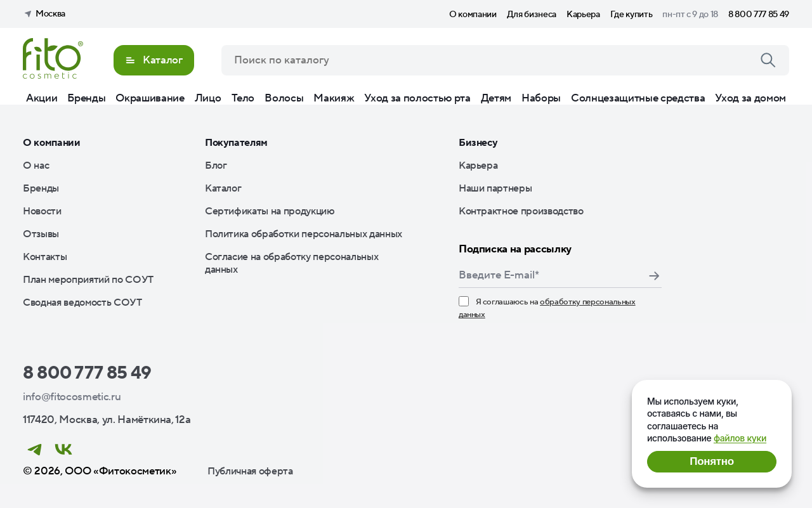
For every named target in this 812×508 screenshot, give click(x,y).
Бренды (86, 98)
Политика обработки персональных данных (304, 234)
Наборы (541, 98)
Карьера (583, 15)
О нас (36, 166)
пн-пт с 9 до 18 (690, 15)
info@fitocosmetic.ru (72, 397)
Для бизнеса (532, 15)
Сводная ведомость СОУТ (82, 303)
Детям (496, 98)
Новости (42, 211)
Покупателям (236, 143)
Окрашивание (150, 98)
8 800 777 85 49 (759, 15)
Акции (42, 98)
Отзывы (41, 234)
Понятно (711, 461)
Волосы (284, 98)
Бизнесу (478, 143)
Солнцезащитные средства (638, 98)
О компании (473, 15)
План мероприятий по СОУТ (88, 280)
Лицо (208, 98)
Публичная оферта (250, 471)
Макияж (334, 98)
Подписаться (654, 276)
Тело (243, 98)
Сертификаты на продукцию (270, 211)
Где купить (632, 15)
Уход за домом (750, 98)
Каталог (223, 188)
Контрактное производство (521, 211)
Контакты (45, 257)
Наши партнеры (495, 188)
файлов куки (740, 438)
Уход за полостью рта (417, 98)
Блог (216, 166)
